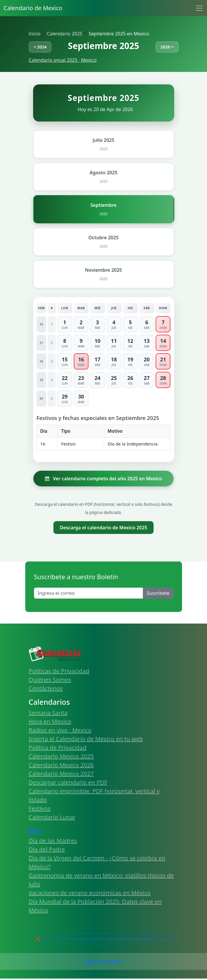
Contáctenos (46, 688)
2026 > (167, 47)
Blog (36, 830)
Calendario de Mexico (33, 8)
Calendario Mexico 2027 (61, 774)
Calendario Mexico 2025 (61, 756)
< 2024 (40, 47)
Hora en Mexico (50, 721)
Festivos (40, 808)
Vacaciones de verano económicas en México (90, 893)
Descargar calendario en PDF (68, 782)
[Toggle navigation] (199, 8)
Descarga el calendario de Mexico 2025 (103, 528)
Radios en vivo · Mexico (60, 730)
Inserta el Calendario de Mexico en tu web (86, 739)
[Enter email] (89, 593)
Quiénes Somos (50, 680)
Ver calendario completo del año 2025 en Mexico (103, 479)
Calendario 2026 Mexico (103, 961)
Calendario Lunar (52, 817)
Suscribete (158, 593)
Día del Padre (47, 849)
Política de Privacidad (58, 748)
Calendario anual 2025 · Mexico (63, 60)
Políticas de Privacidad (59, 671)
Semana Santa (48, 713)
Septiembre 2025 (103, 46)
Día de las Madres (53, 841)
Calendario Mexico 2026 (61, 765)
